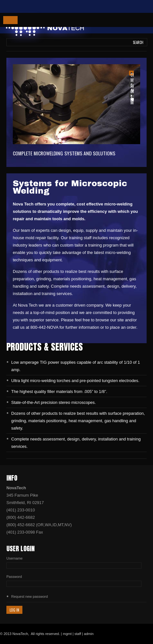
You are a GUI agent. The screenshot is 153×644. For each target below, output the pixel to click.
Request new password (29, 596)
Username (15, 558)
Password (14, 577)
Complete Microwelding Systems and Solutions (64, 153)
